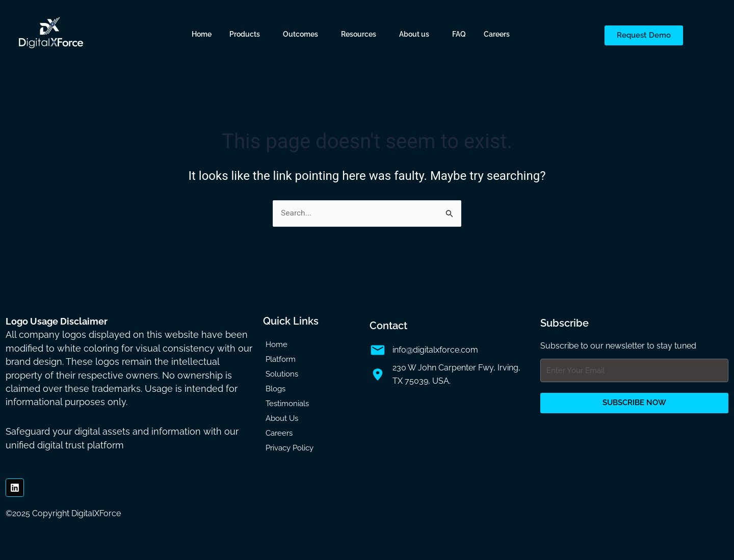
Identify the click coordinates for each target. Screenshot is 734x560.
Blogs (276, 389)
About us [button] (414, 34)
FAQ (459, 34)
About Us (282, 419)
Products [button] (245, 34)
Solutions (282, 375)
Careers (497, 34)
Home (202, 34)
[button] (247, 34)
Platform (281, 360)
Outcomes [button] (300, 34)
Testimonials (287, 404)
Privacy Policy (290, 448)
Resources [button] (359, 34)
